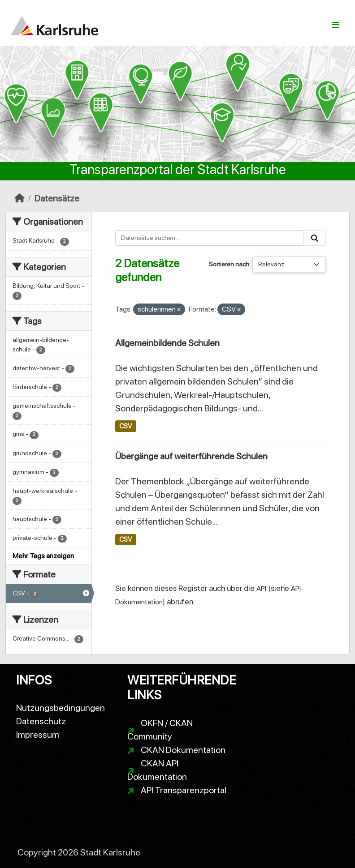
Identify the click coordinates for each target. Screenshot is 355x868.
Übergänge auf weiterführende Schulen (191, 456)
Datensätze (57, 198)
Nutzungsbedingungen (61, 708)
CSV (126, 426)
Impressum (38, 735)
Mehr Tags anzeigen (43, 556)
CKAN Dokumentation (183, 750)
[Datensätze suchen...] (210, 238)
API (261, 588)
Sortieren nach (229, 264)
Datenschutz (41, 721)
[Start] (19, 198)
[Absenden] (315, 238)
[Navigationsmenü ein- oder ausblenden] (336, 25)
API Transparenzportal (184, 790)
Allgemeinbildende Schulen (167, 343)
